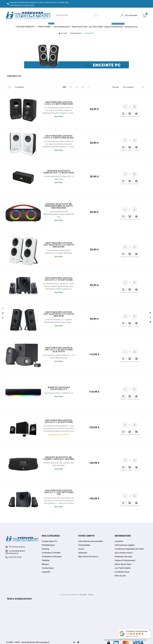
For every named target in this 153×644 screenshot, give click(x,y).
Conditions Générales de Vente (129, 549)
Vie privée (83, 595)
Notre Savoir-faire (123, 564)
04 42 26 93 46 (15, 557)
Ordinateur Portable (51, 553)
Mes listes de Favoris (88, 557)
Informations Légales (125, 545)
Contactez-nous (122, 572)
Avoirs (81, 549)
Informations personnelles (91, 541)
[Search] (96, 15)
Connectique (48, 568)
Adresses (83, 553)
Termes (91, 595)
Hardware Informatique (137, 631)
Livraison (119, 541)
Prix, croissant (134, 87)
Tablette (46, 560)
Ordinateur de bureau (52, 557)
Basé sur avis (132, 636)
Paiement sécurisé (123, 557)
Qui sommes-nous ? (124, 553)
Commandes (84, 545)
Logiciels (46, 572)
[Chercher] (73, 15)
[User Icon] (129, 15)
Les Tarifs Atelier (123, 568)
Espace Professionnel (125, 560)
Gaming (45, 549)
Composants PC (49, 541)
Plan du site (120, 576)
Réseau (45, 564)
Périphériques (48, 545)
